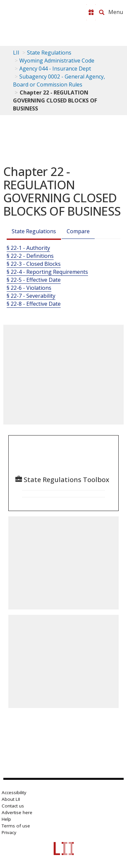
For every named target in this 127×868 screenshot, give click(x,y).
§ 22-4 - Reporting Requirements (47, 272)
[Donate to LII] (91, 12)
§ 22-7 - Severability (31, 296)
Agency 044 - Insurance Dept (55, 69)
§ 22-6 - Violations (29, 288)
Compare (78, 231)
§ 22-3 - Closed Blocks (34, 264)
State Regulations (49, 53)
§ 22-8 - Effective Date (34, 304)
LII (16, 53)
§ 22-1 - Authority (28, 248)
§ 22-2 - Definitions (30, 256)
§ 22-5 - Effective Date (34, 280)
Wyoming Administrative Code (57, 61)
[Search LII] (102, 12)
